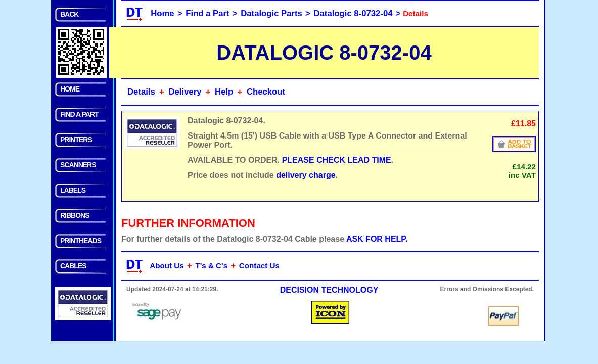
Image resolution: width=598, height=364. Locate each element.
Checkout (266, 92)
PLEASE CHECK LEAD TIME (337, 160)
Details (141, 92)
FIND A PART (79, 114)
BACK (69, 14)
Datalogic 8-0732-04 (353, 13)
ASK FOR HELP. (377, 239)
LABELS (73, 190)
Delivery (185, 92)
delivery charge (306, 175)
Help (224, 92)
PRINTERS (76, 140)
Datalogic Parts (271, 13)
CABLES (73, 266)
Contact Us (259, 266)
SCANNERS (78, 165)
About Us (167, 266)
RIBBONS (75, 215)
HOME (70, 89)
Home (162, 13)
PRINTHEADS (81, 241)
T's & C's (211, 266)
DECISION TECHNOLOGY (329, 290)
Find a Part (207, 13)
